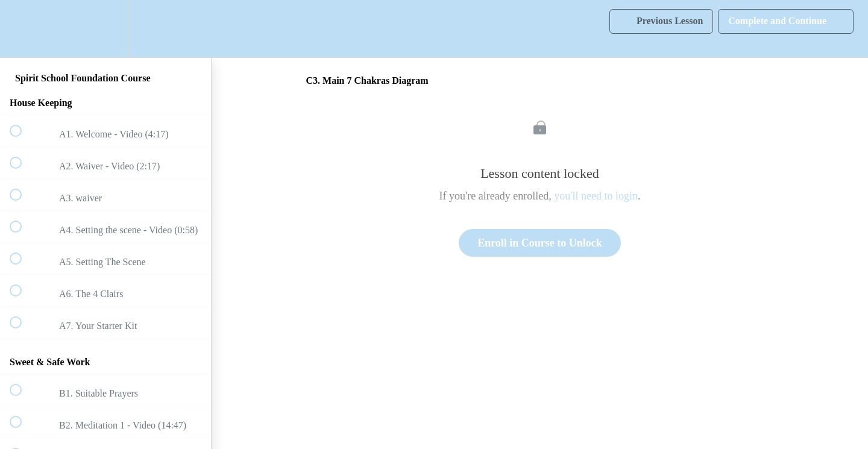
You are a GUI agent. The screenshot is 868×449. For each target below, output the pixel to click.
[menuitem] (105, 29)
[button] (22, 29)
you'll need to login (596, 196)
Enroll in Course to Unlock (540, 243)
